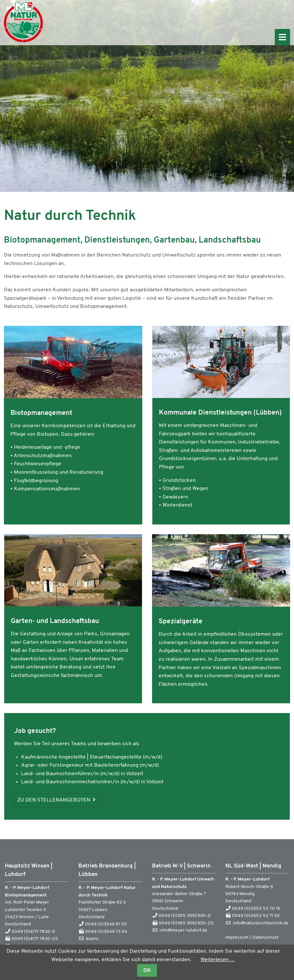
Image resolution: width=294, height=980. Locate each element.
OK (147, 971)
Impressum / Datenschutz (252, 938)
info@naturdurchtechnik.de (261, 923)
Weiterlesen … (218, 960)
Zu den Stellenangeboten (54, 800)
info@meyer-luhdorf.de (183, 930)
